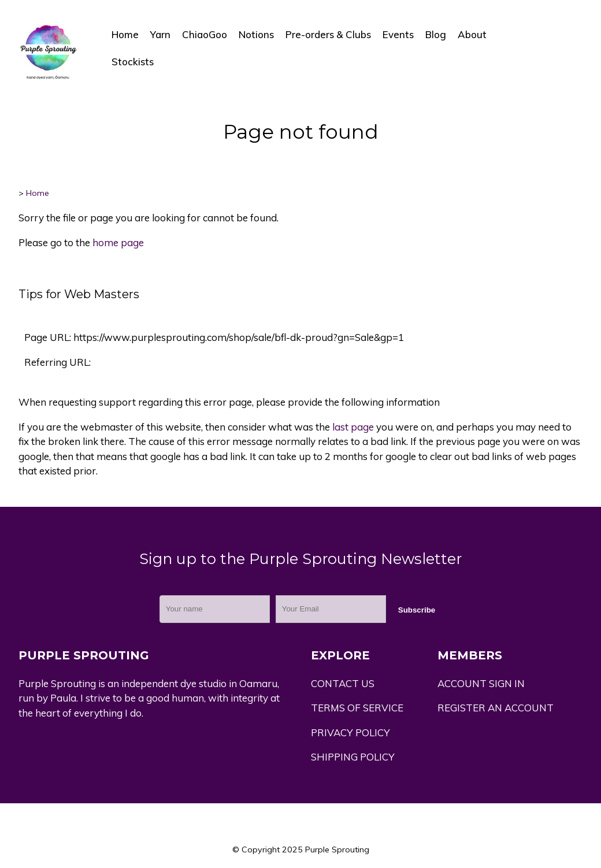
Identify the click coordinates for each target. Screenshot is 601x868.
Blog (436, 34)
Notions (256, 34)
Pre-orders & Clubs (328, 34)
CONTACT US (343, 683)
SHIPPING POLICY (353, 757)
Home (125, 34)
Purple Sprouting (337, 850)
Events (398, 34)
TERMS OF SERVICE (357, 708)
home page (118, 242)
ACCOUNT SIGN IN (481, 683)
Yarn (160, 34)
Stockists (133, 62)
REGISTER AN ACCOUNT (496, 708)
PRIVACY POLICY (350, 732)
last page (353, 427)
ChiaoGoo (205, 34)
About (472, 34)
